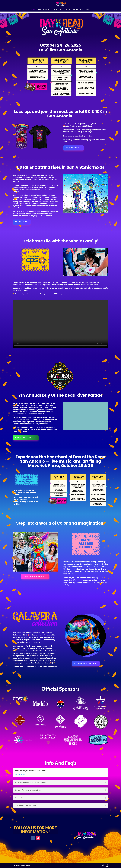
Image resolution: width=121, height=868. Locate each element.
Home (33, 9)
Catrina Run (67, 9)
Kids (81, 9)
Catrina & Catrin (56, 9)
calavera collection (85, 663)
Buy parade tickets (25, 438)
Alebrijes (75, 9)
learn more (21, 222)
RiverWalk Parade (20, 774)
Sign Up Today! (73, 148)
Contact (87, 9)
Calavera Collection (43, 9)
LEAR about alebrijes (35, 577)
